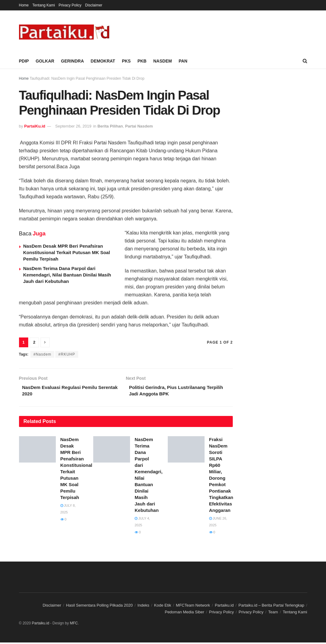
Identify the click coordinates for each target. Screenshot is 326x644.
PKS (126, 61)
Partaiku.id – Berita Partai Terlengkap (271, 607)
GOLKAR (45, 61)
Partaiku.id (224, 607)
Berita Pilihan (110, 126)
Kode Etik (163, 607)
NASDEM (163, 61)
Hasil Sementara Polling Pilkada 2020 (99, 607)
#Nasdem (42, 354)
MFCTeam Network (193, 607)
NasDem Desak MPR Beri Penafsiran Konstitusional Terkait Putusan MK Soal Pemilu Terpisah (67, 252)
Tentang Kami (44, 5)
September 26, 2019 (73, 126)
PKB (142, 61)
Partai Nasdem (139, 126)
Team (273, 614)
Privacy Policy (70, 5)
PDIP (24, 61)
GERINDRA (73, 61)
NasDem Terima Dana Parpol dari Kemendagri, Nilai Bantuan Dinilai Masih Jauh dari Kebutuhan (67, 275)
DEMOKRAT (103, 61)
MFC (74, 624)
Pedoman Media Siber (184, 614)
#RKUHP (67, 354)
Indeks (143, 607)
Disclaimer (94, 5)
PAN (183, 61)
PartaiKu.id (35, 126)
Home (24, 5)
